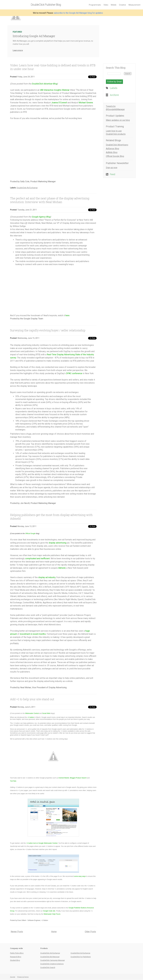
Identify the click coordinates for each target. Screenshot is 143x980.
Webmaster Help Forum (52, 914)
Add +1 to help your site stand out (32, 699)
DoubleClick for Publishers (81, 957)
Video (106, 5)
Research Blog (16, 957)
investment (25, 634)
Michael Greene (86, 103)
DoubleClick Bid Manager (50, 957)
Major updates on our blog (118, 120)
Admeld (62, 568)
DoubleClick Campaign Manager (53, 960)
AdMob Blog (112, 152)
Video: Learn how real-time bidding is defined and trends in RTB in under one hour (53, 67)
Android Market (64, 778)
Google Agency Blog (41, 217)
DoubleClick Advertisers (117, 145)
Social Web (46, 713)
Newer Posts (17, 932)
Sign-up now (112, 168)
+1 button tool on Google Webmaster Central (42, 843)
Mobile (114, 5)
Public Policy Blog (17, 953)
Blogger (73, 778)
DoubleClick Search (48, 967)
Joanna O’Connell (59, 103)
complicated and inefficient (37, 558)
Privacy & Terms (23, 977)
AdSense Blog (112, 149)
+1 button (31, 717)
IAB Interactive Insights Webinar (55, 90)
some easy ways (80, 876)
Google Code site (49, 911)
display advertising (57, 543)
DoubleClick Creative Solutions (52, 964)
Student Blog (15, 960)
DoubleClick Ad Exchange (27, 188)
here (67, 315)
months (42, 634)
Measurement (134, 5)
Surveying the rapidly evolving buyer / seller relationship (48, 330)
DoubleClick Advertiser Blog (44, 84)
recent (36, 634)
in (31, 634)
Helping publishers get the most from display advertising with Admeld (51, 517)
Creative (122, 5)
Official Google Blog (115, 156)
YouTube (13, 781)
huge (88, 631)
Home (54, 932)
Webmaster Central (32, 713)
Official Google (30, 534)
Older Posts (90, 932)
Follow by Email (114, 82)
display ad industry (47, 577)
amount (13, 634)
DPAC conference (74, 373)
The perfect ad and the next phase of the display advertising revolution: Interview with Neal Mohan (50, 200)
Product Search (81, 778)
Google (13, 977)
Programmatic (95, 5)
